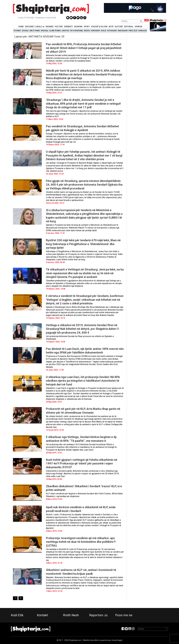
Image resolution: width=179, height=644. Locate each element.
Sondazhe (143, 31)
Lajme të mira (55, 31)
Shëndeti (68, 27)
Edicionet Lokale (35, 27)
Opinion (138, 27)
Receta (87, 31)
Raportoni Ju (98, 615)
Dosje (104, 31)
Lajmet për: (39, 37)
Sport (87, 27)
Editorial (129, 27)
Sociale (25, 31)
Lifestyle (65, 31)
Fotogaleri (112, 31)
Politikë (59, 27)
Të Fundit (17, 31)
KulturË (119, 27)
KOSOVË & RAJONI (99, 27)
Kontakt (43, 615)
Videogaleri (123, 31)
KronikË (50, 27)
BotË (111, 27)
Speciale (44, 31)
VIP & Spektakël (77, 31)
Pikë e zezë (133, 31)
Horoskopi (95, 31)
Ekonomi (78, 27)
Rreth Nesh (71, 615)
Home (21, 27)
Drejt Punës (35, 31)
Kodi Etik (17, 615)
